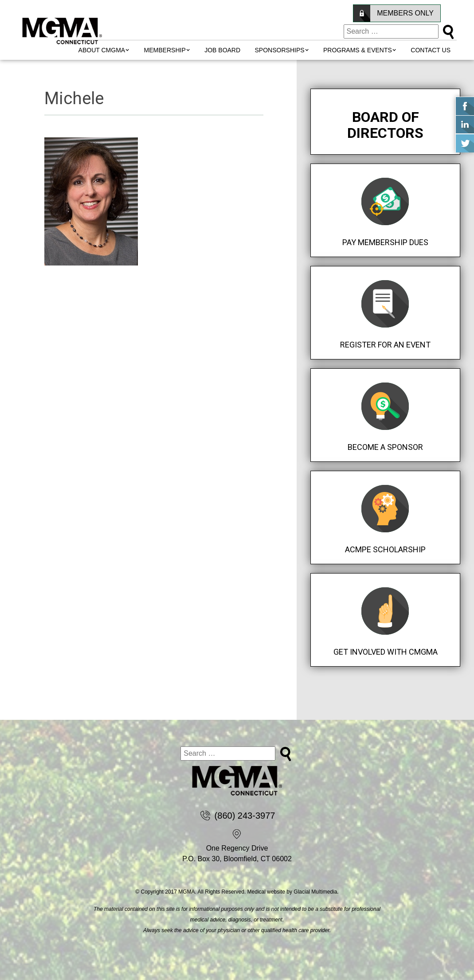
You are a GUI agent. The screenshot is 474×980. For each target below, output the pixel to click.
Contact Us (431, 50)
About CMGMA (102, 50)
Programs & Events (358, 50)
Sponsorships (280, 50)
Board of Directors (385, 125)
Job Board (222, 50)
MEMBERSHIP (165, 50)
